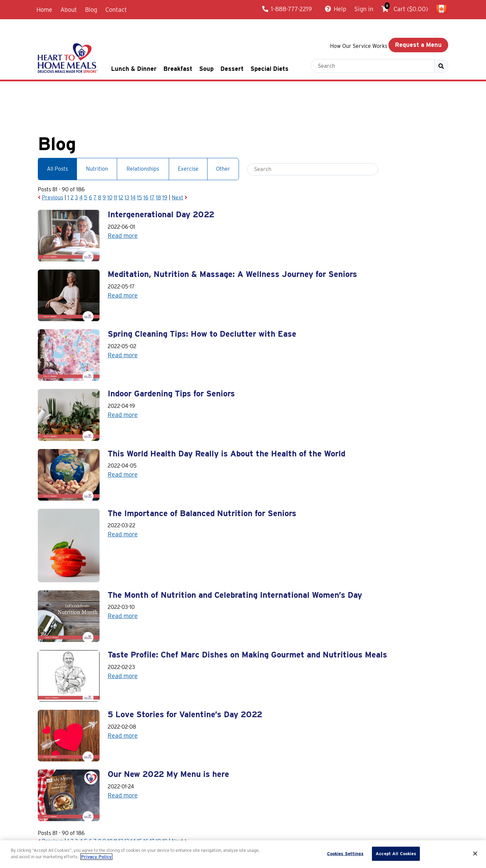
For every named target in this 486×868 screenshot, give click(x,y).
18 (158, 155)
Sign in (364, 9)
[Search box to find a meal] (373, 66)
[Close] (475, 853)
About (69, 10)
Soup (206, 69)
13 (127, 155)
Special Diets (269, 69)
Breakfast (178, 69)
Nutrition (97, 126)
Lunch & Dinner (134, 69)
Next (178, 155)
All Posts (57, 126)
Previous (52, 155)
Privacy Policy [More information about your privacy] (96, 857)
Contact (116, 10)
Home (44, 10)
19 (165, 155)
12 (121, 155)
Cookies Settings (345, 854)
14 (133, 155)
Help (336, 9)
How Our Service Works (359, 46)
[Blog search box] (313, 127)
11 (115, 155)
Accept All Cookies (396, 854)
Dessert (232, 69)
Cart (405, 8)
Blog (91, 10)
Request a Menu (418, 45)
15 (140, 155)
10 (110, 155)
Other (223, 126)
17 (152, 155)
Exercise (188, 126)
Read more (123, 193)
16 (146, 155)
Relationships (143, 126)
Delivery (305, 838)
